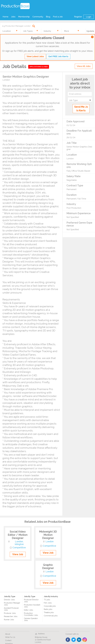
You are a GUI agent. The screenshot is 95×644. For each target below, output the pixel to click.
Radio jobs (48, 609)
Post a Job (58, 17)
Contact (8, 640)
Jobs (13, 17)
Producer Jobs (10, 613)
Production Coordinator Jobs (31, 614)
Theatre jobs (49, 612)
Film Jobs (48, 603)
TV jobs (47, 600)
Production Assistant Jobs (32, 606)
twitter (74, 640)
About (8, 634)
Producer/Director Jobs (31, 601)
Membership (24, 17)
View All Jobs (84, 66)
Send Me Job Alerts (81, 109)
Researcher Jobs (11, 616)
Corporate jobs (50, 606)
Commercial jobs (51, 616)
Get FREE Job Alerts (58, 56)
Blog (48, 17)
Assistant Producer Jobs (11, 609)
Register (78, 17)
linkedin (79, 640)
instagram (85, 640)
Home (5, 17)
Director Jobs (9, 600)
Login (89, 17)
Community (38, 17)
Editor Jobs (28, 610)
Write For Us (10, 637)
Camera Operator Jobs (31, 619)
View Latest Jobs (35, 56)
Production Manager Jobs (12, 604)
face (68, 640)
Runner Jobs (9, 620)
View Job (18, 554)
